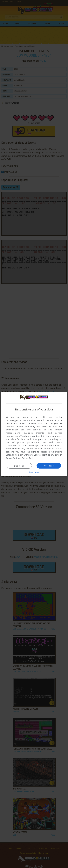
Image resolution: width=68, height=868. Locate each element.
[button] (34, 472)
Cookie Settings (13, 458)
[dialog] (34, 434)
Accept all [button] (49, 466)
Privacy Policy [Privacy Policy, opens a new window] (29, 458)
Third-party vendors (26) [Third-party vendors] (32, 436)
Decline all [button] (19, 466)
